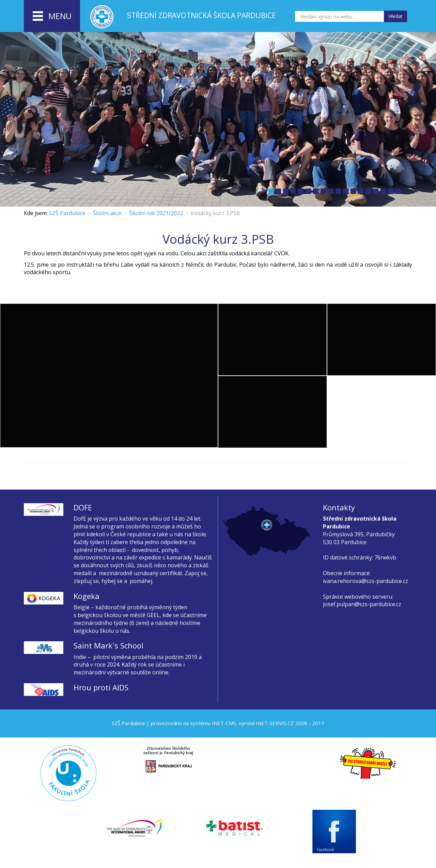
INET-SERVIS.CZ (275, 723)
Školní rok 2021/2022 (156, 213)
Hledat (395, 16)
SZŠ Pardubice (67, 213)
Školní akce (107, 213)
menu (52, 16)
